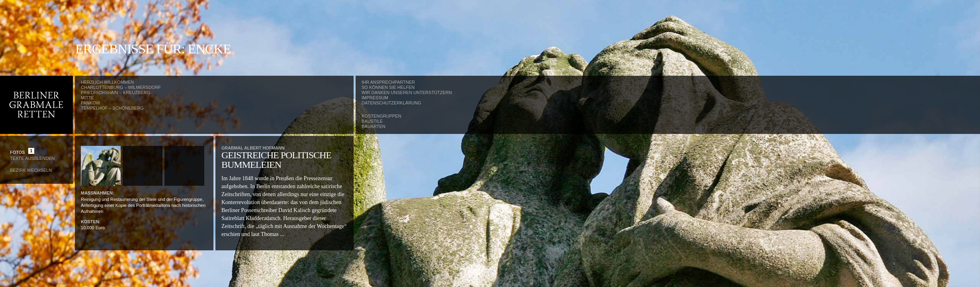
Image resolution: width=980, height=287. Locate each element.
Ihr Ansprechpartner (388, 82)
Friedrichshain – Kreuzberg (115, 92)
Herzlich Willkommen (107, 82)
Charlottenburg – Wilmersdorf (121, 87)
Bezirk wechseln (31, 170)
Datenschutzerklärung (391, 103)
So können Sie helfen (388, 87)
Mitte (87, 98)
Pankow (90, 103)
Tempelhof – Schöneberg (112, 108)
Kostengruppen (381, 116)
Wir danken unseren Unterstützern (407, 92)
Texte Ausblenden (32, 158)
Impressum (375, 98)
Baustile (372, 121)
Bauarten (374, 126)
